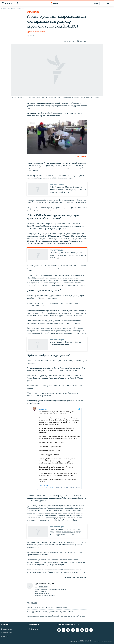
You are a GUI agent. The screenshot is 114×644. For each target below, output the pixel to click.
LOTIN (96, 3)
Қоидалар (5, 637)
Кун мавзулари (33, 12)
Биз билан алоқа (7, 633)
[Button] (69, 41)
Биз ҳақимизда (6, 629)
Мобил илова (34, 629)
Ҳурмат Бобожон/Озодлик (36, 32)
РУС (102, 3)
